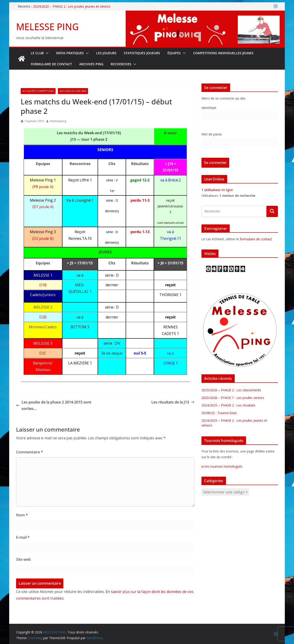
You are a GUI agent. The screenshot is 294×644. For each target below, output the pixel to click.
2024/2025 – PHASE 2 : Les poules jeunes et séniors (72, 6)
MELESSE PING (47, 27)
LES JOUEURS (106, 53)
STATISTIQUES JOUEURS (142, 53)
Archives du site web (73, 91)
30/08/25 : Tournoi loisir (219, 413)
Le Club (37, 53)
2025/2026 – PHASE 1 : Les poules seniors (233, 398)
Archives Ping (91, 64)
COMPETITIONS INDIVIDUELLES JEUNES (223, 53)
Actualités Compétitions (38, 91)
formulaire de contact (256, 239)
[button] (46, 53)
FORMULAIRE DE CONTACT (51, 64)
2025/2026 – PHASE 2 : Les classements (231, 390)
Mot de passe (212, 134)
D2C (43, 353)
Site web (23, 559)
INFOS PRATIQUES (70, 53)
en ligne (217, 190)
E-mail (23, 537)
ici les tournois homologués (222, 466)
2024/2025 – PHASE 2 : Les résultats (228, 405)
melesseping (58, 121)
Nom (22, 515)
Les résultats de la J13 (173, 402)
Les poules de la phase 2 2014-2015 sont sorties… (54, 405)
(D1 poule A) (43, 207)
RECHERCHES (121, 64)
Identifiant (209, 108)
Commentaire (30, 452)
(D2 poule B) (43, 238)
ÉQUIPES (174, 53)
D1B (43, 285)
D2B (43, 317)
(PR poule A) (43, 187)
